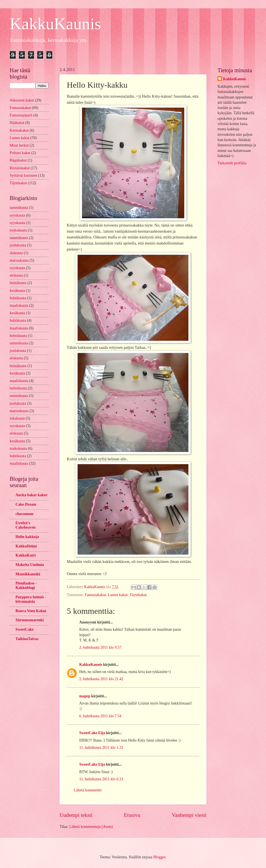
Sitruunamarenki (30, 620)
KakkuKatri (26, 555)
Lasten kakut (118, 595)
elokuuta (16, 253)
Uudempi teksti (76, 815)
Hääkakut (17, 123)
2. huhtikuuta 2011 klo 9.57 (100, 647)
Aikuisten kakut (22, 100)
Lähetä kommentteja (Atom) (91, 827)
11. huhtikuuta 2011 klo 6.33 (101, 779)
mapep (85, 696)
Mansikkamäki (28, 574)
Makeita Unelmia (30, 565)
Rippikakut (18, 160)
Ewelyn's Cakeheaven (25, 525)
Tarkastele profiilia (232, 163)
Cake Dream (26, 504)
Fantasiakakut (95, 595)
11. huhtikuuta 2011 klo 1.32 (101, 748)
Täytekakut (138, 595)
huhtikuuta (18, 298)
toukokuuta (18, 230)
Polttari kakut (20, 153)
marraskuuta (19, 260)
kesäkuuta (17, 291)
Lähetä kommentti (88, 790)
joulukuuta (18, 245)
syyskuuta (17, 215)
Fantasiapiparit (21, 115)
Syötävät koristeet (23, 176)
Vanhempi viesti (189, 815)
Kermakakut (19, 130)
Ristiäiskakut (20, 168)
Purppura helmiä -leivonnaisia (31, 599)
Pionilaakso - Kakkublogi (26, 585)
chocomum (24, 514)
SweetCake (25, 629)
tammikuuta (19, 208)
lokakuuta (17, 418)
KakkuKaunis (55, 24)
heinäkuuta (18, 283)
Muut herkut (19, 145)
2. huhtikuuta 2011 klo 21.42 (101, 679)
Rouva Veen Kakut (31, 611)
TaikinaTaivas (27, 639)
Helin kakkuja (27, 537)
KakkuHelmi (26, 546)
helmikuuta (18, 336)
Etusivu (132, 815)
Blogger (159, 857)
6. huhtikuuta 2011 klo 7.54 (100, 716)
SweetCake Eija (92, 733)
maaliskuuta (19, 306)
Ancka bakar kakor (32, 495)
